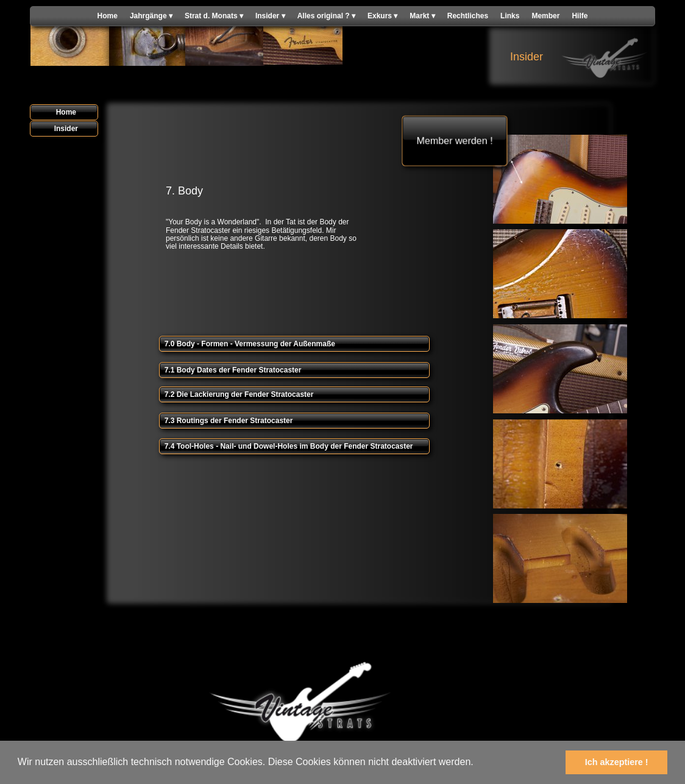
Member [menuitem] (545, 16)
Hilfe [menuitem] (580, 16)
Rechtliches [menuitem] (468, 16)
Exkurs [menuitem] (382, 16)
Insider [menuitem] (270, 16)
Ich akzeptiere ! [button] (617, 762)
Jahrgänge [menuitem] (151, 16)
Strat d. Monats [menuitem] (214, 16)
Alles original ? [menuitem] (326, 16)
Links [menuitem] (510, 16)
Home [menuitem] (108, 16)
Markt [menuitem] (422, 16)
